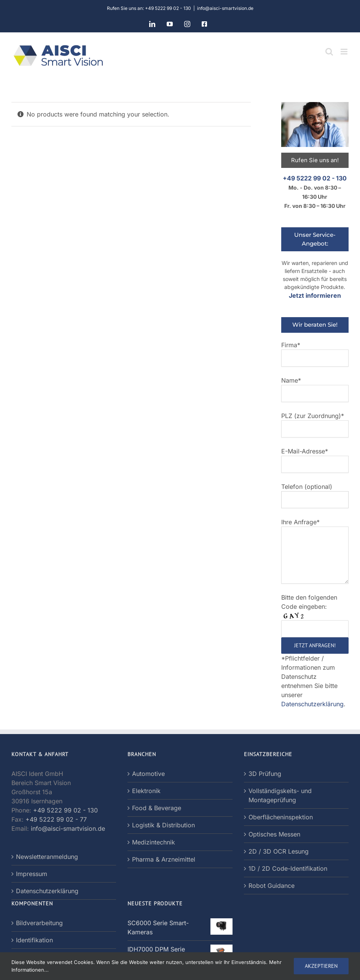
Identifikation (34, 940)
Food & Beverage (157, 808)
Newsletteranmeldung (47, 857)
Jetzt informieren (315, 295)
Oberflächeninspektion (281, 817)
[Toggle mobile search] (329, 52)
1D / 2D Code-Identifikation (288, 868)
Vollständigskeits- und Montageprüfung (280, 795)
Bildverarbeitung (39, 923)
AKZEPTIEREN (321, 966)
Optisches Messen (274, 834)
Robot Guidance (272, 886)
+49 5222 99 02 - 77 (56, 819)
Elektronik (146, 791)
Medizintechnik (154, 842)
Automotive (148, 774)
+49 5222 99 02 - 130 (315, 178)
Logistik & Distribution (163, 825)
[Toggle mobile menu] (345, 52)
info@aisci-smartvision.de (225, 8)
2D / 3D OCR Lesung (279, 851)
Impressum (32, 874)
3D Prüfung (265, 774)
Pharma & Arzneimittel (164, 859)
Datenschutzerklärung (312, 704)
